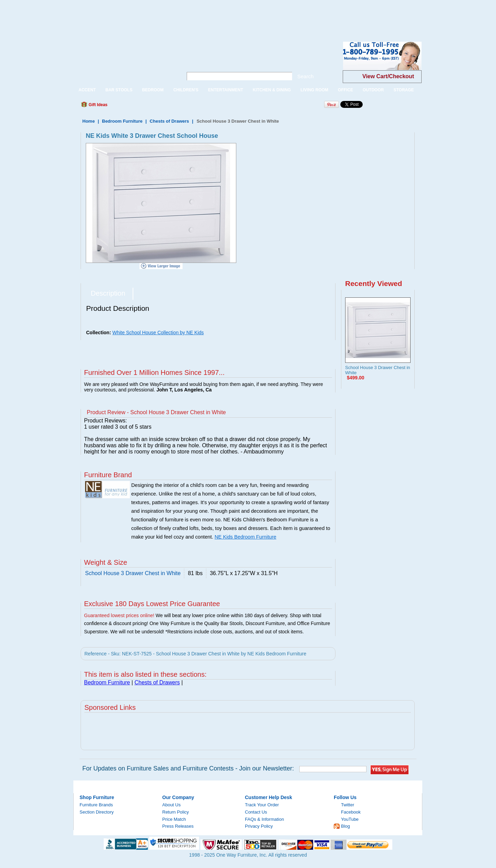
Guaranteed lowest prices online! (119, 615)
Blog (345, 826)
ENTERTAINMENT (226, 90)
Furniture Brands (96, 805)
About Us (171, 805)
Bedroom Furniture (122, 121)
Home (89, 121)
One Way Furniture (125, 62)
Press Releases (178, 826)
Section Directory (97, 812)
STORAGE (404, 90)
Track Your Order (262, 805)
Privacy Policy (259, 826)
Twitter (348, 805)
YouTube (350, 819)
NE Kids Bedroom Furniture (245, 537)
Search (306, 76)
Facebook (351, 812)
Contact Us (256, 812)
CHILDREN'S (186, 90)
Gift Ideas (97, 105)
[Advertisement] (125, 16)
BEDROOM (153, 90)
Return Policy (175, 812)
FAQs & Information (264, 819)
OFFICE (345, 90)
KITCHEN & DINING (272, 90)
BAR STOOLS (119, 90)
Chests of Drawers (169, 121)
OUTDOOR (373, 90)
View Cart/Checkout (388, 76)
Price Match (174, 819)
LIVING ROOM (314, 90)
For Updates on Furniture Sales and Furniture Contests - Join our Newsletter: (188, 768)
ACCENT (87, 90)
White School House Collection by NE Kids (158, 333)
